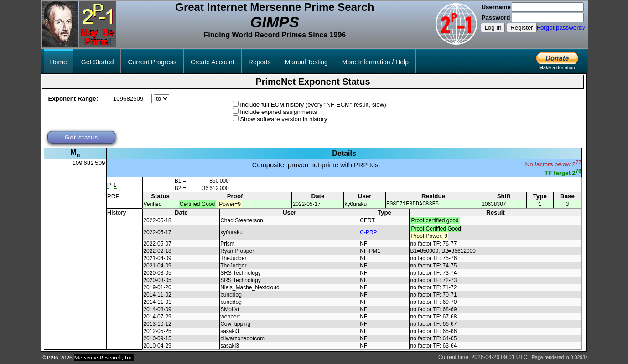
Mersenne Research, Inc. (104, 358)
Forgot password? (561, 28)
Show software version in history (283, 119)
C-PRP (368, 233)
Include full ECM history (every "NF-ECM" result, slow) (313, 105)
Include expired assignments (278, 112)
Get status (81, 137)
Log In (493, 28)
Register (522, 28)
